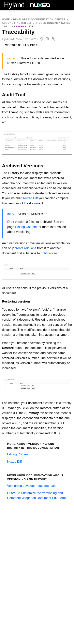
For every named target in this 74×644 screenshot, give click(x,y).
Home (6, 19)
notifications (49, 253)
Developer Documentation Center (39, 19)
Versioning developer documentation (33, 486)
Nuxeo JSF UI (26, 23)
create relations (25, 248)
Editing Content (26, 227)
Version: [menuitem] (23, 45)
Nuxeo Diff (30, 198)
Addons (8, 23)
